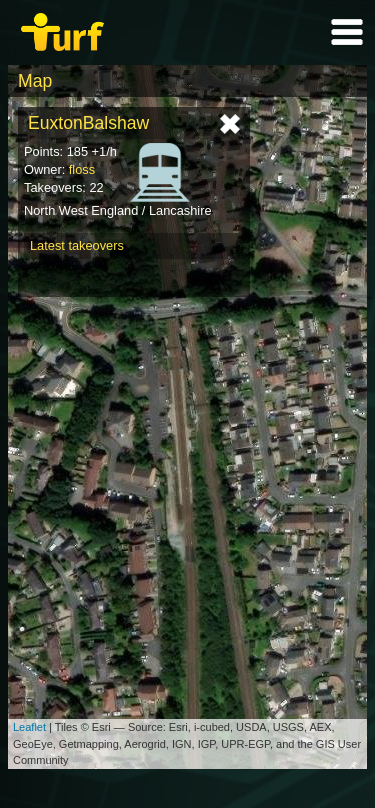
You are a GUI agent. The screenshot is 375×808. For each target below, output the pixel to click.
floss (82, 169)
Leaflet (29, 727)
